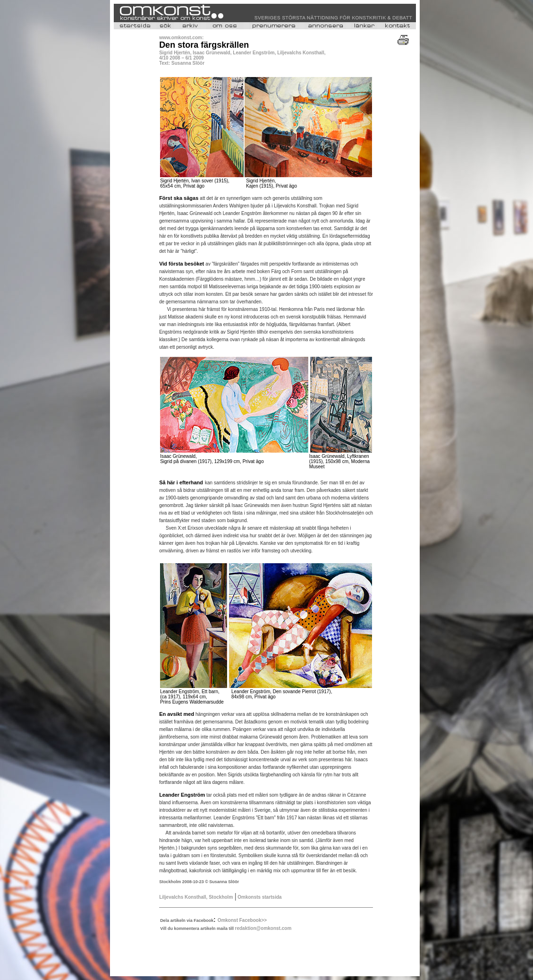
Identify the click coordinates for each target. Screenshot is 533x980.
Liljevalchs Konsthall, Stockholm (196, 897)
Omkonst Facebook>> (242, 920)
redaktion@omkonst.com (263, 928)
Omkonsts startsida (259, 897)
